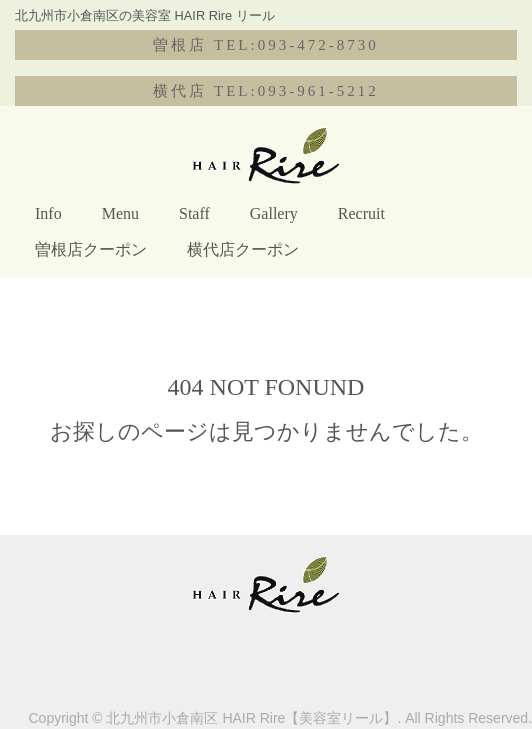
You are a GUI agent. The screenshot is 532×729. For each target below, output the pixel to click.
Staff (194, 213)
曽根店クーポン (91, 249)
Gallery (274, 213)
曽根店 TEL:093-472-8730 (265, 45)
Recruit (361, 213)
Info (48, 213)
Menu (120, 213)
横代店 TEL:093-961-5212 (265, 91)
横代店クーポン (243, 249)
